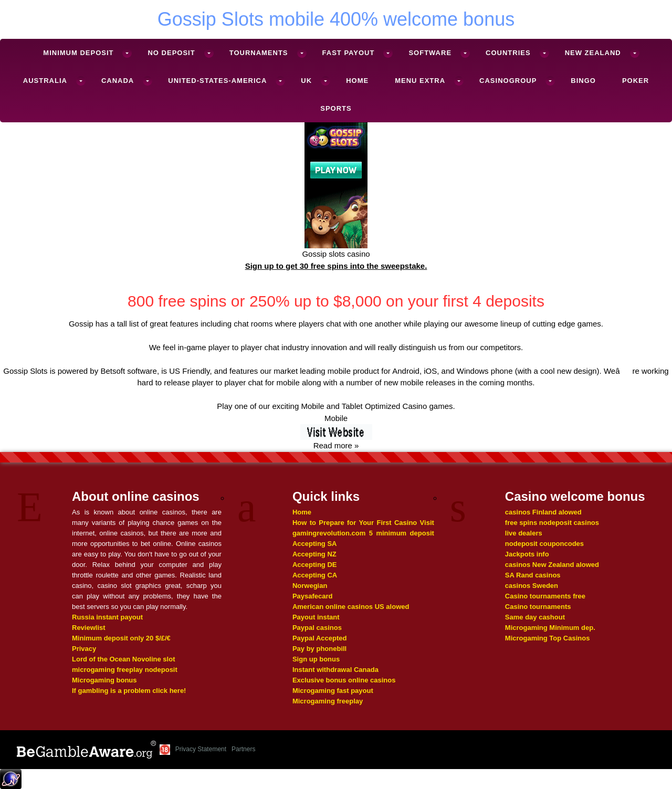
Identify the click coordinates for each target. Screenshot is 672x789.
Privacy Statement (201, 749)
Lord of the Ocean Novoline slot (123, 659)
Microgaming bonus (104, 680)
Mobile (336, 418)
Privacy (84, 649)
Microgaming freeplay (328, 701)
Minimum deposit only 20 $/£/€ (121, 638)
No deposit (171, 53)
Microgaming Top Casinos (548, 638)
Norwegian (310, 586)
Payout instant (316, 617)
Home (357, 81)
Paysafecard (313, 596)
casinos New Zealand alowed (552, 565)
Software (430, 53)
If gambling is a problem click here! (129, 691)
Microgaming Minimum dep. (550, 628)
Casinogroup (508, 81)
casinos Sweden (532, 586)
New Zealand (593, 53)
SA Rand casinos (533, 575)
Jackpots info (527, 554)
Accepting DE (315, 565)
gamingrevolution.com (329, 533)
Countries (508, 53)
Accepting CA (315, 575)
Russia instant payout (107, 617)
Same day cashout (535, 617)
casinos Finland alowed (543, 512)
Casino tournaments (538, 607)
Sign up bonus (316, 659)
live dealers (524, 533)
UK (306, 81)
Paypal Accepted (320, 638)
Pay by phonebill (319, 649)
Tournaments (259, 53)
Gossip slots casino (336, 254)
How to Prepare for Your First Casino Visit (363, 523)
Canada (118, 81)
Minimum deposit (78, 53)
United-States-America (217, 81)
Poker (636, 81)
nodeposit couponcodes (544, 544)
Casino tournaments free (545, 596)
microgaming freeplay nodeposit (125, 670)
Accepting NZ (314, 554)
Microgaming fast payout (333, 691)
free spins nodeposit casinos (552, 523)
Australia (45, 81)
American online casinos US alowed (351, 607)
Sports (336, 108)
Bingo (583, 81)
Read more (333, 445)
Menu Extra (420, 81)
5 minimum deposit (402, 533)
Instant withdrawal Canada (335, 670)
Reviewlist (89, 628)
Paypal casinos (317, 628)
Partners (243, 749)
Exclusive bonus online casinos (344, 680)
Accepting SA (315, 544)
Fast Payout (349, 53)
